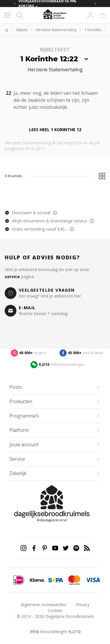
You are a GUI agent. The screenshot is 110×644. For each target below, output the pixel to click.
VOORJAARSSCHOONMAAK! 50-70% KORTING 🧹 (47, 4)
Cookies (55, 610)
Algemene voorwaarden (44, 605)
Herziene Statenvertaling (56, 30)
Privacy (83, 605)
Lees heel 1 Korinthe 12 (55, 130)
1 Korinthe (93, 30)
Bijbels (22, 30)
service (12, 277)
